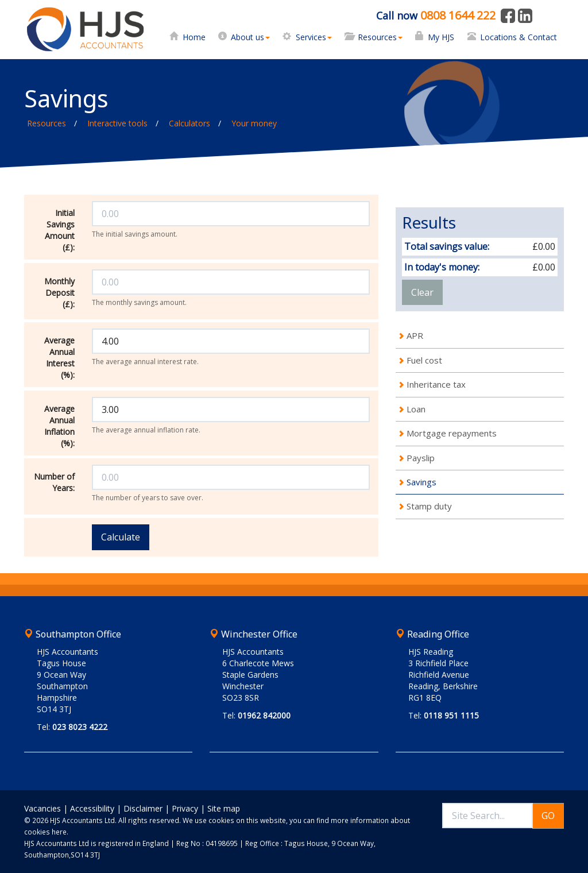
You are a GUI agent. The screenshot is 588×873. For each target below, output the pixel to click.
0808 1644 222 (458, 15)
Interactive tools (117, 123)
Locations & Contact (519, 37)
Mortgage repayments (452, 433)
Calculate (121, 537)
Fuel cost (424, 360)
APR (415, 335)
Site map (224, 808)
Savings (421, 482)
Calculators (189, 123)
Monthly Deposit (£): (59, 293)
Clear (422, 292)
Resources (380, 37)
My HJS (441, 37)
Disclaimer (143, 808)
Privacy (185, 808)
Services (314, 37)
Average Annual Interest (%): (59, 358)
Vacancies (42, 808)
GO (548, 816)
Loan (416, 409)
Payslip (421, 458)
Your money (254, 123)
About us (250, 37)
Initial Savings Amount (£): (60, 230)
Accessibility (92, 808)
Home (194, 37)
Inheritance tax (436, 384)
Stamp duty (429, 506)
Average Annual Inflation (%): (59, 426)
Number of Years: (54, 482)
